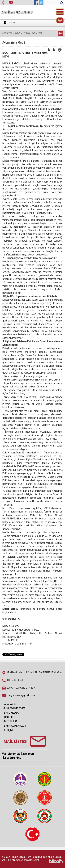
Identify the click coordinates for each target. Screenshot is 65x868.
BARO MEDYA (11, 713)
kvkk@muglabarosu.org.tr (26, 630)
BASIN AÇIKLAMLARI (15, 726)
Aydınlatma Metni (32, 33)
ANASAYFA (10, 704)
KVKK (17, 33)
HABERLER (10, 717)
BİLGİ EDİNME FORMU (15, 709)
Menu (9, 23)
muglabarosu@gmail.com (21, 696)
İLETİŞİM (8, 730)
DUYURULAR (11, 722)
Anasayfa (7, 33)
